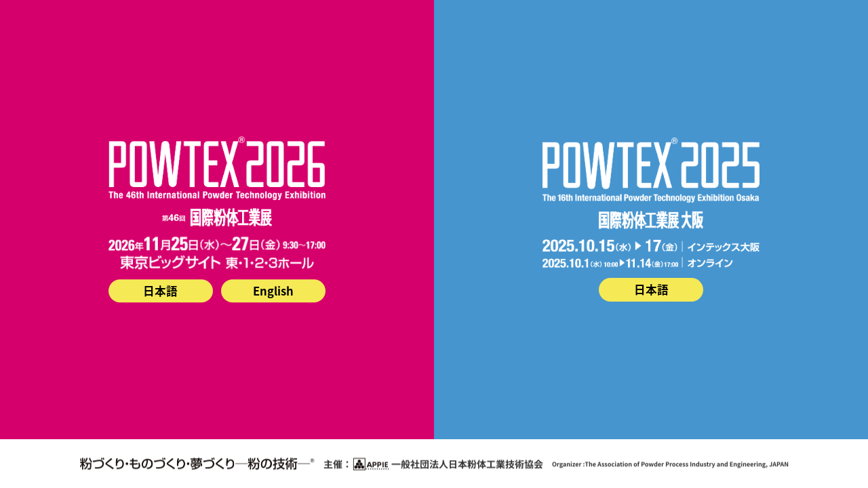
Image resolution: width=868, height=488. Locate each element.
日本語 (160, 291)
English (273, 291)
